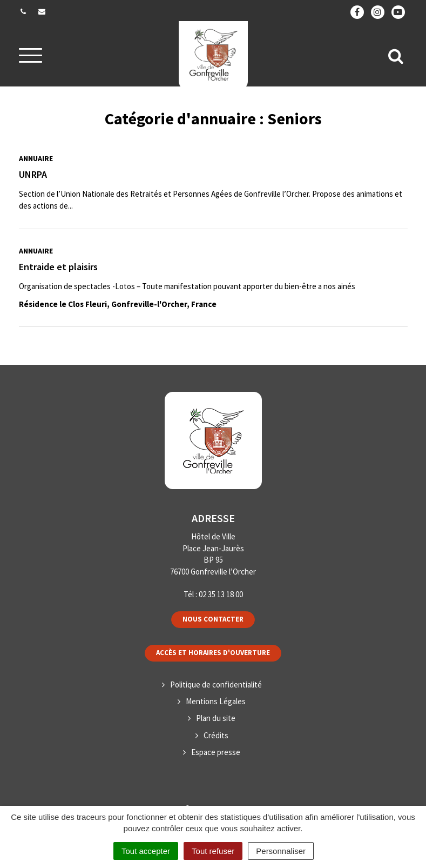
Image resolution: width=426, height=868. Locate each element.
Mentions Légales (216, 701)
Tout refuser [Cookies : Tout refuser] (213, 851)
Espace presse (216, 752)
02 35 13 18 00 (221, 594)
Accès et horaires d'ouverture (213, 653)
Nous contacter (213, 619)
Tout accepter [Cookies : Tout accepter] (146, 851)
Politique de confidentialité (216, 685)
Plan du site (216, 718)
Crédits (216, 735)
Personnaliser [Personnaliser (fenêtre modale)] (281, 851)
